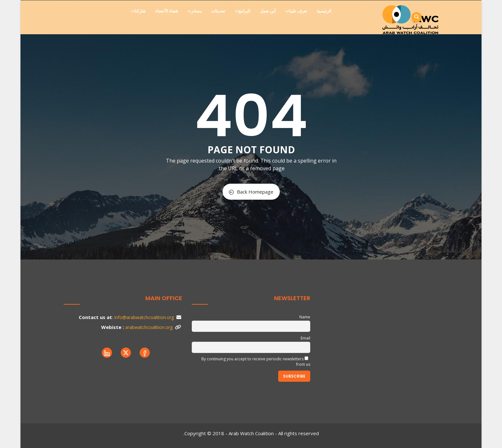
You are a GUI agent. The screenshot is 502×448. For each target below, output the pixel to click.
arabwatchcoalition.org (149, 327)
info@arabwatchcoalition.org (144, 317)
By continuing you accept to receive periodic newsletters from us (256, 362)
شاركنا (139, 11)
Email (305, 338)
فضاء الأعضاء (166, 11)
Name (305, 317)
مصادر (195, 11)
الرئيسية (324, 11)
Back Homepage (251, 192)
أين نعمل (268, 11)
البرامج (243, 11)
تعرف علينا (297, 11)
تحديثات (218, 11)
